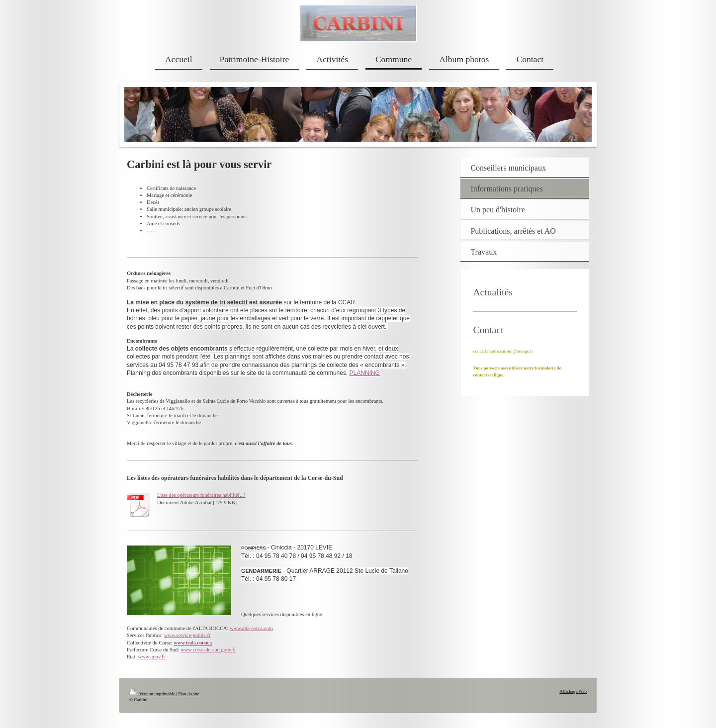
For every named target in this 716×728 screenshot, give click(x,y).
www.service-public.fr (187, 635)
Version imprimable (153, 694)
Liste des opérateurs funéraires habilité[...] (201, 495)
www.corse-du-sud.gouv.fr (208, 650)
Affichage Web (573, 691)
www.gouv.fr (151, 657)
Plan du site (188, 694)
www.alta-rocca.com (251, 628)
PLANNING (365, 373)
